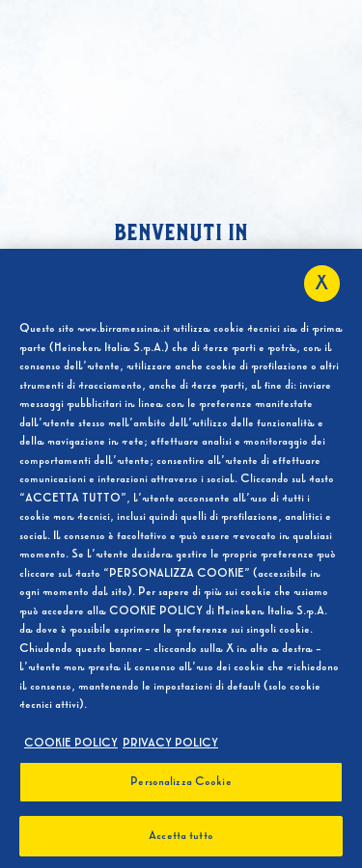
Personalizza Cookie (181, 786)
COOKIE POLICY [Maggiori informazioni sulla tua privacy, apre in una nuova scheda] (71, 746)
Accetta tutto (181, 840)
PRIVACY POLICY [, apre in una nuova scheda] (170, 746)
